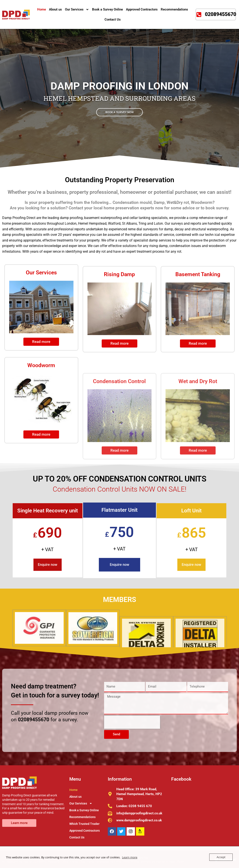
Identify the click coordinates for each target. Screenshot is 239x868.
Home (42, 9)
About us (55, 9)
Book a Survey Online (107, 9)
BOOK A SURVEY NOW (119, 112)
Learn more (130, 857)
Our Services (77, 10)
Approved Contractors (142, 9)
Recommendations (174, 9)
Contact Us (113, 19)
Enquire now (48, 565)
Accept (221, 857)
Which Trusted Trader (84, 824)
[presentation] (132, 722)
